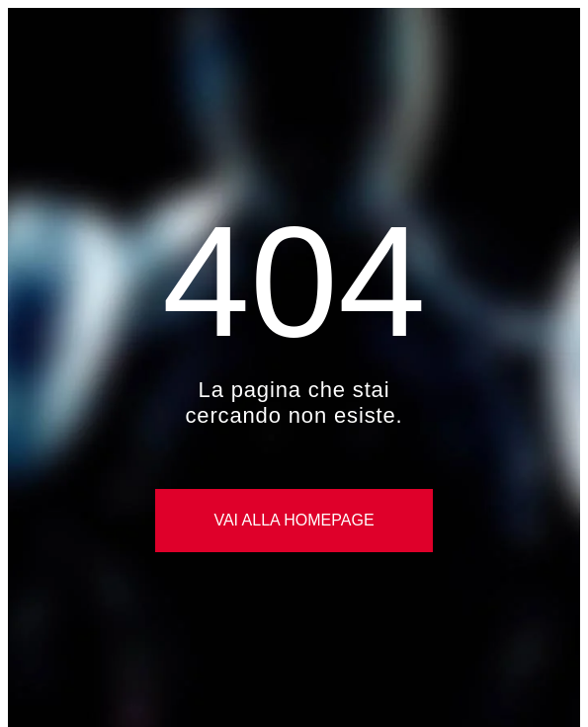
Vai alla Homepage (294, 520)
